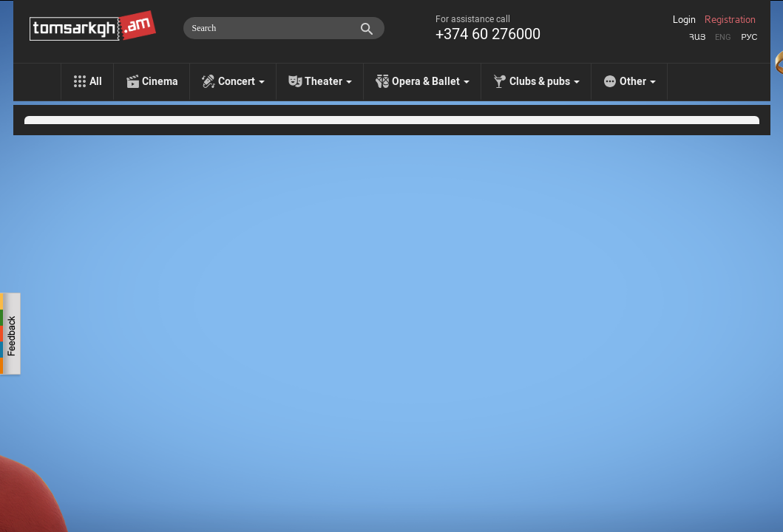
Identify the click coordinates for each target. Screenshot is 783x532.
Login (684, 20)
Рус (749, 37)
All (96, 81)
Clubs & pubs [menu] (545, 81)
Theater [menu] (328, 81)
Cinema (160, 81)
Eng (723, 37)
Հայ (697, 37)
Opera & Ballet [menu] (431, 81)
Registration (730, 20)
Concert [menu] (241, 81)
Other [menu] (638, 81)
